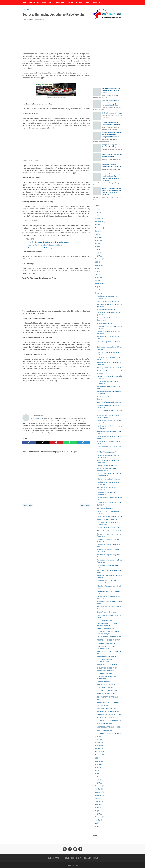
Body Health (31, 3)
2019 (97, 234)
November (100, 228)
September (100, 222)
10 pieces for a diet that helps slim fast (109, 531)
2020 (97, 262)
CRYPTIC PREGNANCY (104, 705)
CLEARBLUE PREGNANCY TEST (107, 691)
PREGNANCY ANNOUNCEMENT (107, 665)
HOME (49, 858)
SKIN (88, 3)
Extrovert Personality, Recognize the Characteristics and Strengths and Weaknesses (112, 135)
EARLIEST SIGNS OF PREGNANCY (108, 685)
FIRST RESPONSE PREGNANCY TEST (109, 640)
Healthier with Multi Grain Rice (106, 310)
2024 (97, 798)
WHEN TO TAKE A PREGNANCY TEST (109, 629)
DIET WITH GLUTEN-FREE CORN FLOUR (109, 516)
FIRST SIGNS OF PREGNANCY (106, 657)
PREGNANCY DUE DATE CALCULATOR (109, 733)
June (98, 212)
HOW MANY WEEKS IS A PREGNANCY (109, 637)
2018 (97, 209)
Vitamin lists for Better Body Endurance (109, 402)
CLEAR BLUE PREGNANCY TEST (107, 620)
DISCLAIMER (87, 858)
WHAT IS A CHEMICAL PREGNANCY (108, 702)
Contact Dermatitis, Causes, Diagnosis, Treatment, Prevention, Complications (110, 103)
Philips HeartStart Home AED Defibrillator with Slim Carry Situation (111, 91)
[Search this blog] (121, 3)
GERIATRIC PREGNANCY (105, 681)
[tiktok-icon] (80, 849)
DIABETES (80, 3)
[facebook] (29, 442)
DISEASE (96, 3)
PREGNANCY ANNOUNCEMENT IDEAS (109, 721)
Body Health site (36, 418)
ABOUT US (56, 858)
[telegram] (83, 442)
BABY (44, 3)
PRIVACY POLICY (76, 858)
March (99, 240)
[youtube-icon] (75, 849)
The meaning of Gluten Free (106, 508)
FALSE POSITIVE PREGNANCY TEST (108, 711)
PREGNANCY (60, 3)
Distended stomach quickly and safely (109, 528)
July (98, 215)
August (99, 219)
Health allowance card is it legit (112, 113)
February (99, 237)
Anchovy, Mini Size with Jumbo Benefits (109, 368)
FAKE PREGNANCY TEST (105, 724)
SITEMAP (95, 858)
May (98, 246)
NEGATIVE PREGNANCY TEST (106, 718)
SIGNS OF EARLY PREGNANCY (107, 694)
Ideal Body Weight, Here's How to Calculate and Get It (45, 245)
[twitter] (43, 442)
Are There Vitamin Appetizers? (106, 452)
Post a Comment (39, 20)
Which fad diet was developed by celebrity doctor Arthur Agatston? (49, 242)
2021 (97, 274)
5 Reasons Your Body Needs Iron (107, 465)
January (99, 265)
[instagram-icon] (70, 849)
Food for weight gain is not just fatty (108, 301)
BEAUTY (70, 3)
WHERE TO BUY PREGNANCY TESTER (109, 727)
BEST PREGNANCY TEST (105, 730)
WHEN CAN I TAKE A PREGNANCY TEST (109, 715)
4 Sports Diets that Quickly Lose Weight (109, 479)
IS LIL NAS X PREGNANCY (105, 688)
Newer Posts (28, 505)
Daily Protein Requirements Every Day (40, 248)
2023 (97, 758)
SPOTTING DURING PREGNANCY (107, 708)
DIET (51, 3)
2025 (96, 823)
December (99, 231)
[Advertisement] (56, 37)
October (99, 225)
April (98, 243)
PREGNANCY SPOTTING (105, 673)
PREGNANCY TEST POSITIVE (106, 643)
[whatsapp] (70, 442)
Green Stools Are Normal (105, 323)
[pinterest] (56, 442)
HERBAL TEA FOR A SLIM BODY (107, 519)
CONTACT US (65, 858)
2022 (97, 287)
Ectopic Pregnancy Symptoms (106, 612)
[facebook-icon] (65, 849)
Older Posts (85, 505)
